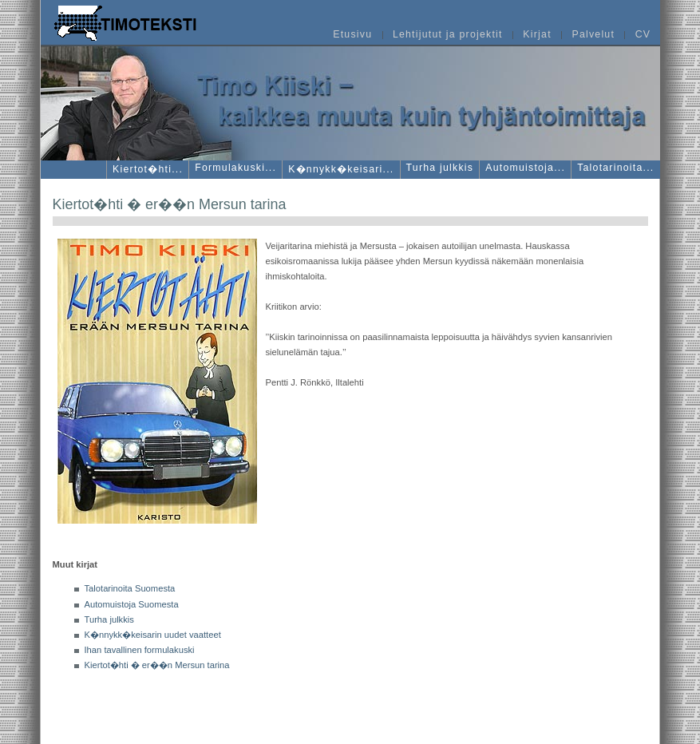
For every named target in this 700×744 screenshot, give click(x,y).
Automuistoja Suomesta (132, 604)
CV (643, 35)
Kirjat (537, 35)
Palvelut (593, 35)
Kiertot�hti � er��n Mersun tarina (157, 665)
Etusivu (352, 35)
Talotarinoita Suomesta (130, 588)
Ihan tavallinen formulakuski (140, 650)
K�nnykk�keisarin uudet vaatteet (153, 635)
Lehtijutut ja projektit (448, 35)
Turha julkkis (109, 619)
